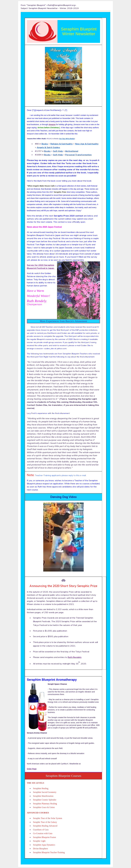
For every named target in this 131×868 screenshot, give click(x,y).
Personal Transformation (78, 155)
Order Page (32, 769)
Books (45, 144)
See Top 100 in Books (67, 139)
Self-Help (58, 151)
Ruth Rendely (75, 657)
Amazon (52, 124)
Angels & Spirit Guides (48, 147)
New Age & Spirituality (87, 144)
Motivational (72, 151)
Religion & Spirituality (62, 144)
